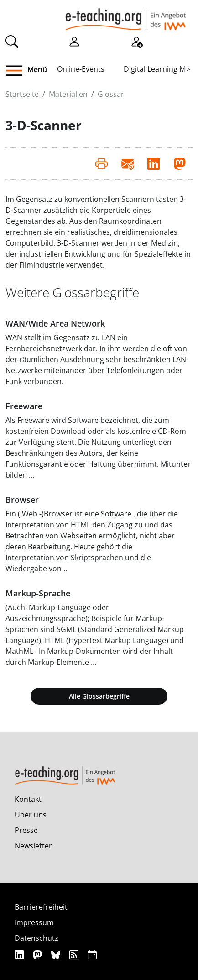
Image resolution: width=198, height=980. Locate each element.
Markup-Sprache (38, 593)
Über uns (31, 815)
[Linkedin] (20, 955)
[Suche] (12, 41)
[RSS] (75, 955)
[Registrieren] (136, 41)
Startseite (22, 94)
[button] (18, 71)
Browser (22, 500)
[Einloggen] (74, 41)
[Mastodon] (39, 955)
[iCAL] (92, 955)
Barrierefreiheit (41, 907)
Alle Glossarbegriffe (99, 696)
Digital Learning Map (159, 69)
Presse (26, 830)
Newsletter (33, 846)
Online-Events (81, 69)
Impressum (34, 922)
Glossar (111, 94)
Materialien (68, 94)
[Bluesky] (57, 955)
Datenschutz (36, 938)
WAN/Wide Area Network (55, 323)
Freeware (24, 406)
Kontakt (28, 799)
